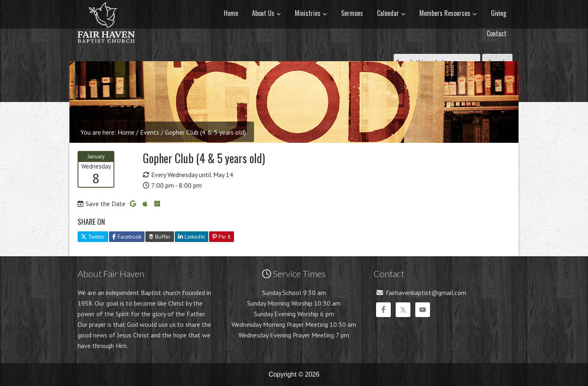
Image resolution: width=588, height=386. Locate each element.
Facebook (127, 237)
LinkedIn (192, 237)
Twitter (93, 237)
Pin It (222, 237)
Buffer (160, 237)
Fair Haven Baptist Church (106, 51)
